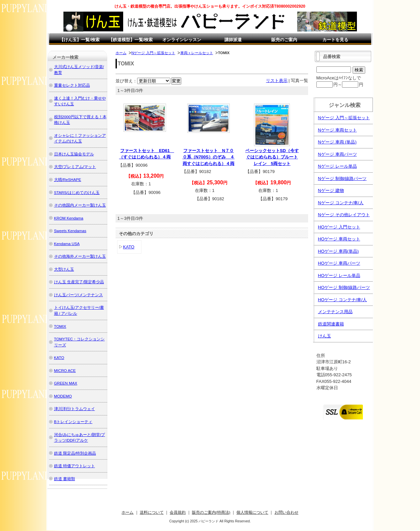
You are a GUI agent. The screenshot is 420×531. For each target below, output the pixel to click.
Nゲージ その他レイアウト (344, 215)
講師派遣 (233, 40)
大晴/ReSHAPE (68, 179)
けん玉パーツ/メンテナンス (79, 295)
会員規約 (178, 512)
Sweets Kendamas (70, 231)
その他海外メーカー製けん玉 (80, 256)
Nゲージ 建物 (331, 190)
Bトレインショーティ (73, 422)
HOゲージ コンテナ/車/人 (342, 300)
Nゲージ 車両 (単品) (337, 142)
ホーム (121, 53)
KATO (129, 247)
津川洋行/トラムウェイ (75, 409)
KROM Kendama (69, 218)
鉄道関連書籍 (331, 324)
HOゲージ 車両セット (339, 239)
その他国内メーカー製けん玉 (80, 205)
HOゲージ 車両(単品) (338, 251)
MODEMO (63, 396)
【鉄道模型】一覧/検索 (131, 40)
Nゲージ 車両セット (337, 130)
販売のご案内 (284, 40)
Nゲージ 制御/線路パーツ (342, 178)
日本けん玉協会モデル (74, 154)
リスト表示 (277, 81)
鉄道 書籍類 (65, 479)
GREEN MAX (66, 383)
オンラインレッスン (182, 40)
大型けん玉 (64, 269)
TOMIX (60, 326)
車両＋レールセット (197, 53)
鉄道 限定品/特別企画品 (75, 453)
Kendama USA (67, 244)
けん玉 (325, 336)
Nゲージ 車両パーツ (337, 154)
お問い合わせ (287, 512)
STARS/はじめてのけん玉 (77, 192)
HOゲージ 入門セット (339, 227)
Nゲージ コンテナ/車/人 (341, 203)
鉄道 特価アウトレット (75, 466)
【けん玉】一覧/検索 (80, 40)
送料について (152, 512)
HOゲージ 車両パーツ (339, 263)
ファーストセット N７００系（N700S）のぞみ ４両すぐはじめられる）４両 (209, 157)
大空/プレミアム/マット (75, 167)
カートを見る (335, 40)
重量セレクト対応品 (72, 85)
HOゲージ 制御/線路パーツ (344, 287)
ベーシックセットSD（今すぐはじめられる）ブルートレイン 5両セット (272, 157)
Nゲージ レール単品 (337, 166)
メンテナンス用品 (335, 312)
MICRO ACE (65, 370)
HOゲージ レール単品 (339, 275)
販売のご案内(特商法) (211, 512)
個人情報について (252, 512)
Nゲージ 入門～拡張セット (153, 53)
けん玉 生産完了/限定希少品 (79, 282)
